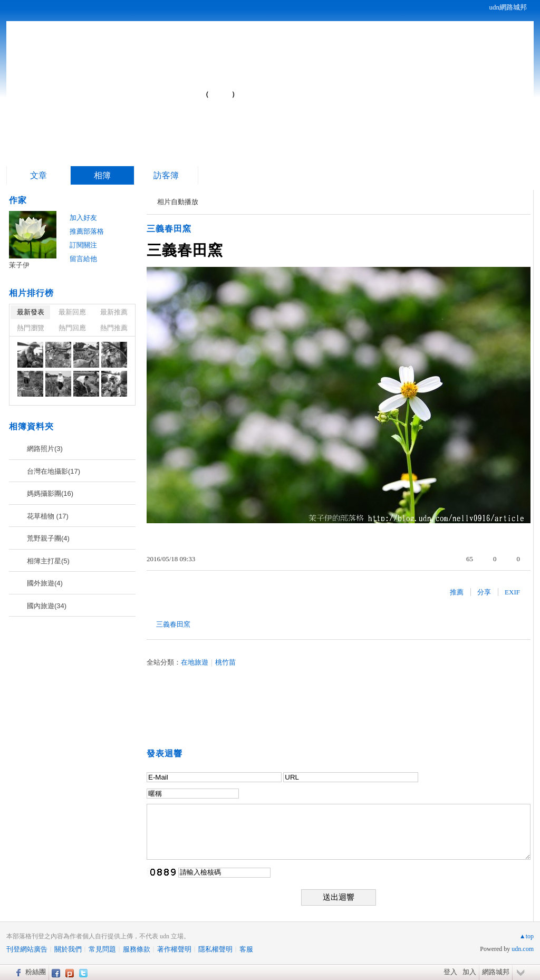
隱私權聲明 (215, 949)
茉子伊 (19, 265)
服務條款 (137, 949)
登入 (450, 972)
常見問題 (102, 949)
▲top (527, 936)
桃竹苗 (225, 662)
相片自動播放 (178, 202)
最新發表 (31, 312)
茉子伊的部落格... (118, 90)
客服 (246, 949)
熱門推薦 (114, 328)
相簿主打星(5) (48, 561)
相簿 (102, 175)
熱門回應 (72, 328)
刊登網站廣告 (27, 949)
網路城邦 (496, 972)
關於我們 (68, 949)
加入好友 (83, 218)
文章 (38, 175)
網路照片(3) (45, 449)
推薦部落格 (87, 231)
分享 (484, 592)
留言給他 (83, 259)
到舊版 (220, 94)
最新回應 (72, 312)
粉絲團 (36, 972)
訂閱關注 (83, 245)
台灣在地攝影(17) (54, 471)
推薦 (457, 592)
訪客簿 (166, 175)
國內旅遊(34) (47, 606)
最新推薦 (114, 312)
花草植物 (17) (48, 516)
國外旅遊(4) (45, 583)
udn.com (523, 949)
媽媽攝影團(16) (50, 493)
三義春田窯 (169, 229)
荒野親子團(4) (48, 538)
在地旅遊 (195, 662)
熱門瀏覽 (31, 328)
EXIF (512, 592)
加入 (469, 972)
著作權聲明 (174, 949)
